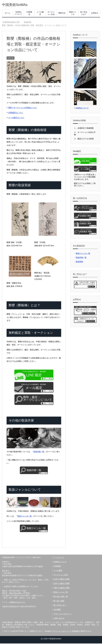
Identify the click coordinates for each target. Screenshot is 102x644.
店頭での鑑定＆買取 (62, 584)
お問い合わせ (59, 619)
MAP (40, 567)
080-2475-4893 (15, 594)
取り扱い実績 (59, 601)
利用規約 (75, 632)
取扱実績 (79, 262)
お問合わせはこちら (17, 603)
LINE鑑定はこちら (16, 113)
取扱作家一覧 (39, 452)
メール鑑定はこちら (16, 118)
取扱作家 (11, 59)
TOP (11, 23)
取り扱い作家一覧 (61, 597)
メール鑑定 (40, 14)
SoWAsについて (18, 14)
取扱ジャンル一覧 (25, 517)
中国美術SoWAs (17, 5)
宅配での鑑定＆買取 (62, 588)
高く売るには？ (84, 14)
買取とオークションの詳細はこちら (23, 108)
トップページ (59, 558)
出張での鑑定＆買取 (62, 580)
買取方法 (62, 14)
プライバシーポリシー (62, 614)
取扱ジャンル (73, 14)
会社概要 (57, 610)
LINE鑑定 (29, 14)
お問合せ (95, 14)
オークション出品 (51, 14)
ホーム (8, 14)
